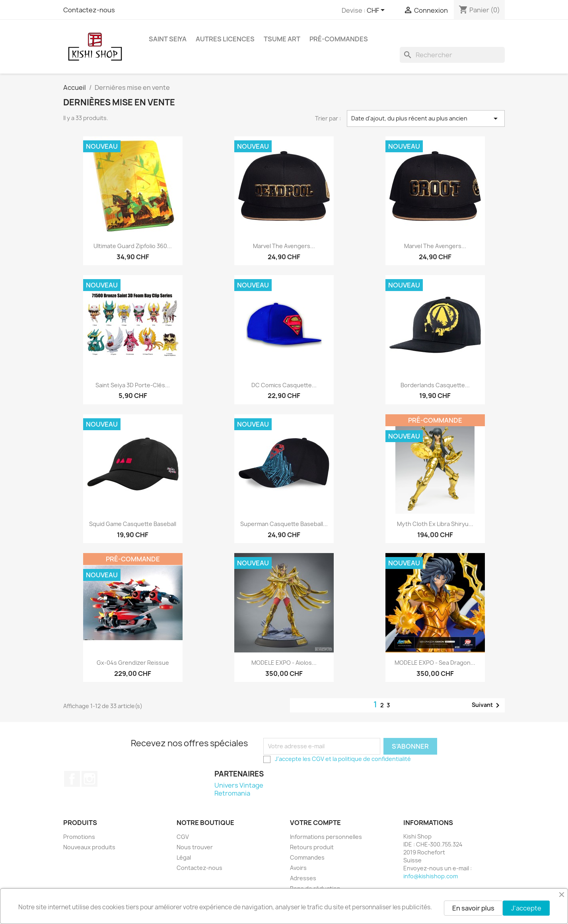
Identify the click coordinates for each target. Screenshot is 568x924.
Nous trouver (195, 847)
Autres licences (225, 39)
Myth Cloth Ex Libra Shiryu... (435, 524)
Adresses (303, 878)
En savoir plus (473, 908)
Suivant (487, 705)
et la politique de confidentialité (368, 759)
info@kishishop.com (431, 876)
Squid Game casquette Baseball (133, 524)
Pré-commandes (339, 39)
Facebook (72, 779)
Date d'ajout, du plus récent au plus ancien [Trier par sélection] (426, 118)
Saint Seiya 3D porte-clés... (133, 385)
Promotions (79, 837)
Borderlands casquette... (435, 385)
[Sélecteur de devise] (377, 11)
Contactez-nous (89, 10)
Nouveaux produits (89, 847)
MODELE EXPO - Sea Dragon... (435, 663)
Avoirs (298, 868)
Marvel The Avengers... (284, 246)
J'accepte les (293, 759)
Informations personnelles (326, 837)
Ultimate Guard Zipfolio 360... (133, 246)
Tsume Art (282, 39)
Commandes (307, 857)
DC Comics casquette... (284, 385)
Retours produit (312, 847)
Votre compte (315, 823)
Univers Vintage (239, 785)
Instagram (89, 779)
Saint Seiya (168, 39)
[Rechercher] (452, 55)
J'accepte (526, 908)
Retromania (232, 793)
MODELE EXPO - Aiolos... (284, 663)
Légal (184, 857)
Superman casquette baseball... (284, 524)
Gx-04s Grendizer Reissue (133, 663)
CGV (318, 759)
